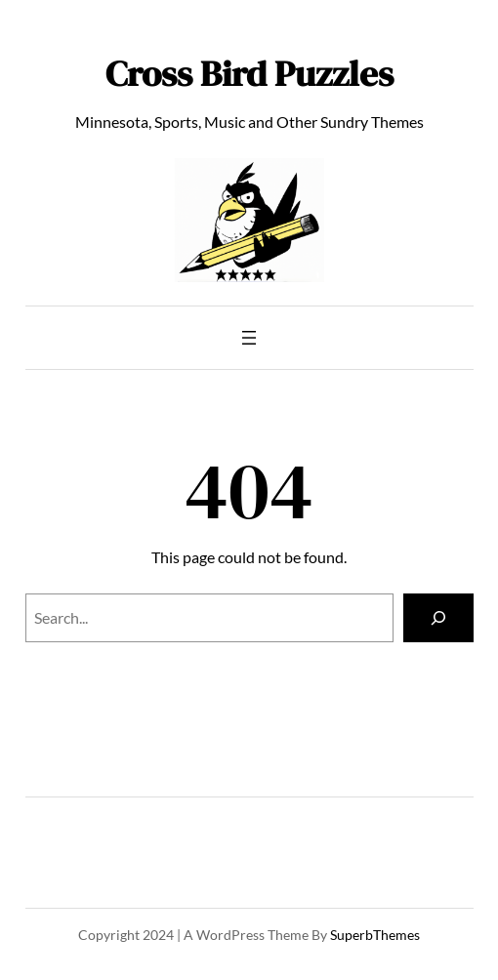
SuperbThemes (375, 935)
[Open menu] (249, 338)
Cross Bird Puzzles (249, 73)
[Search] (438, 618)
